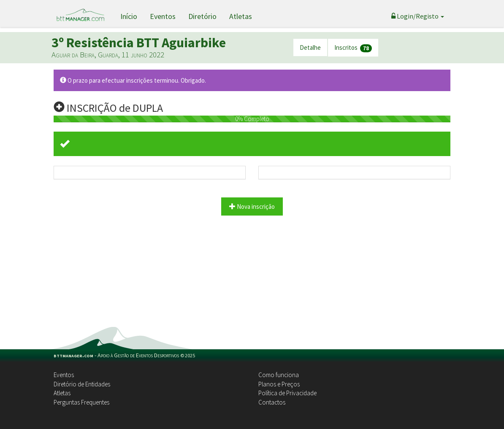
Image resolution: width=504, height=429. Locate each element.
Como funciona (279, 375)
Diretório (202, 16)
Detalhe (310, 47)
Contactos (272, 402)
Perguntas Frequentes (81, 402)
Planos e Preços (279, 384)
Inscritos (353, 48)
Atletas (241, 16)
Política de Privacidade (287, 393)
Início (129, 16)
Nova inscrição (252, 206)
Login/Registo (418, 16)
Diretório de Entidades (82, 384)
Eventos (163, 16)
